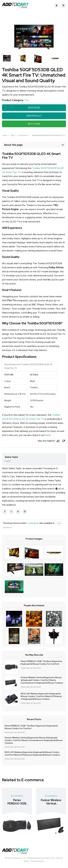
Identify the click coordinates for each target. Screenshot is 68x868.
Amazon (59, 523)
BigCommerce (7, 527)
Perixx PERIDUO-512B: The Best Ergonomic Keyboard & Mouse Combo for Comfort (41, 663)
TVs (26, 100)
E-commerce (23, 135)
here (48, 435)
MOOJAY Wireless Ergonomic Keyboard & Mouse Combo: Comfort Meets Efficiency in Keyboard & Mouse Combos (41, 696)
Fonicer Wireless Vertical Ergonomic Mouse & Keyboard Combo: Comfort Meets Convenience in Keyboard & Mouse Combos (42, 680)
